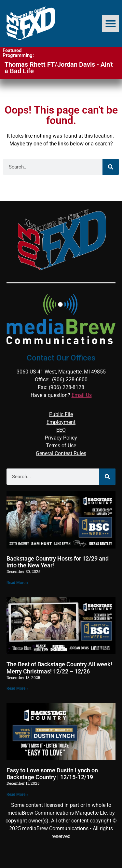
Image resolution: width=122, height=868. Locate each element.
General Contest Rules (61, 453)
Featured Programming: (18, 53)
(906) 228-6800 (70, 380)
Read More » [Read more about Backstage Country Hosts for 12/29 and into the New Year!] (17, 583)
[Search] (111, 167)
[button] (110, 24)
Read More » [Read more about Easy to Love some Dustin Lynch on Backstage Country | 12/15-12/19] (17, 794)
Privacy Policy (61, 438)
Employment (61, 422)
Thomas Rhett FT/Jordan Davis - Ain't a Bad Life (59, 68)
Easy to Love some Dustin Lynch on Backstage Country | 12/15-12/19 (52, 774)
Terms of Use (61, 446)
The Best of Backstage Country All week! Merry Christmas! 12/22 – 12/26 (59, 668)
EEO (61, 430)
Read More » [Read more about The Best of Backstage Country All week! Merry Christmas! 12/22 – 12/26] (17, 688)
